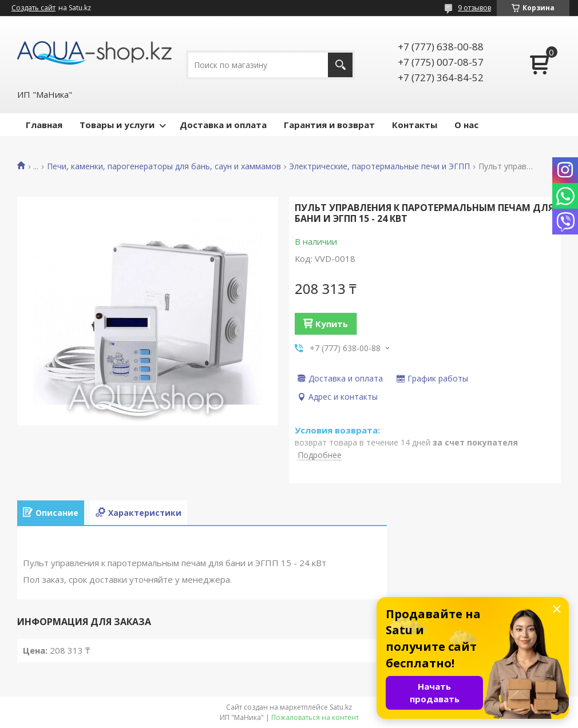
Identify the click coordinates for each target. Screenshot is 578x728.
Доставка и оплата (223, 125)
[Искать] (340, 65)
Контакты (415, 125)
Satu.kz (341, 707)
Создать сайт (33, 8)
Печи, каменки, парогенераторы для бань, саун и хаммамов (164, 166)
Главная (44, 125)
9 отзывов (474, 8)
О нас (466, 125)
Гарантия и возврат (329, 125)
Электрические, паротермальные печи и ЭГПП (379, 166)
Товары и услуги (117, 125)
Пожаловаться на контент (315, 717)
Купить (332, 324)
